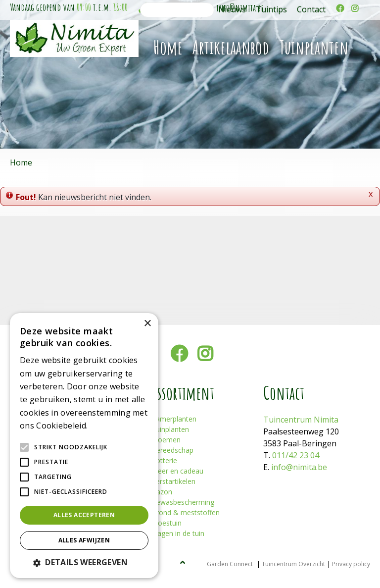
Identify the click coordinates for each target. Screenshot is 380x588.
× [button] (147, 324)
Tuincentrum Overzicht (293, 564)
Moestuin (166, 523)
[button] (84, 562)
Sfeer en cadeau (177, 471)
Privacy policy (351, 564)
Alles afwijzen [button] (84, 540)
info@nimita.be (299, 467)
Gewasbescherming (183, 502)
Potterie (164, 460)
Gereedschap (172, 450)
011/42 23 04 (296, 455)
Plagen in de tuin (178, 533)
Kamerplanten (174, 419)
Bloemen (166, 440)
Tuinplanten (170, 429)
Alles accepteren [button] (84, 515)
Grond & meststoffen (186, 512)
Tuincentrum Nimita (301, 420)
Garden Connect (230, 564)
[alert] (84, 446)
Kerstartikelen (173, 481)
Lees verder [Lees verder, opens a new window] (107, 426)
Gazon (162, 492)
